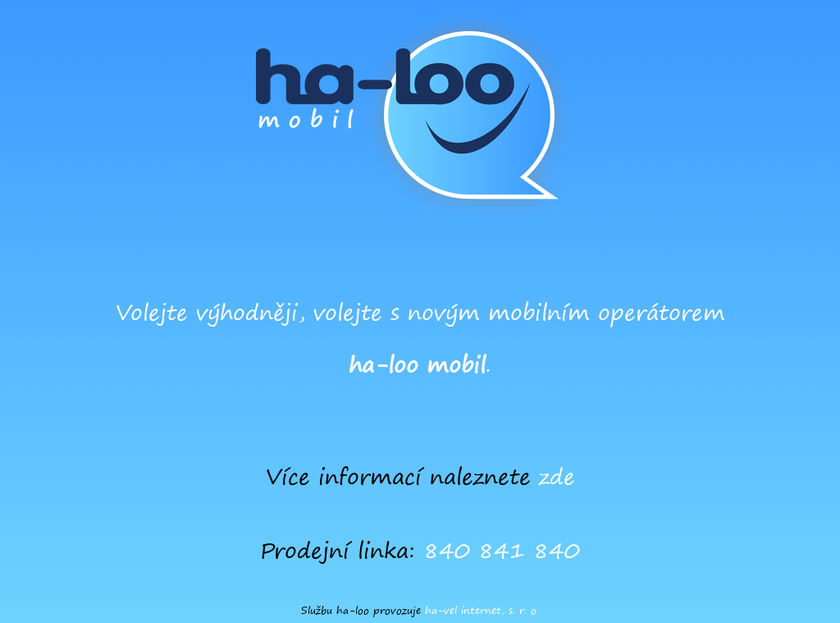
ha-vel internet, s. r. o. (482, 610)
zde (557, 476)
